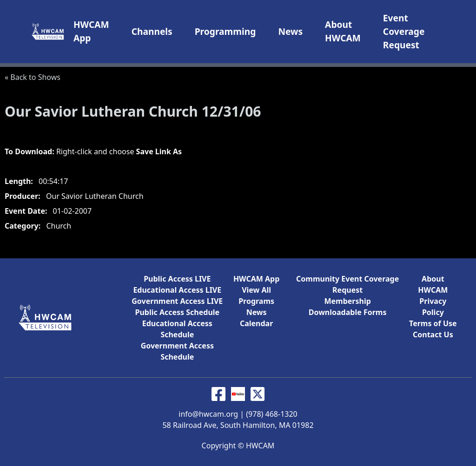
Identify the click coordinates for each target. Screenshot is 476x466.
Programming (225, 31)
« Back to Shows (33, 77)
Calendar (256, 323)
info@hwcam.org (208, 414)
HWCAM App (256, 279)
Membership (347, 301)
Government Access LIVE (177, 301)
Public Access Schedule (178, 312)
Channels (152, 31)
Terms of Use (433, 323)
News (290, 31)
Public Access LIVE (177, 279)
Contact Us (433, 335)
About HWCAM (343, 31)
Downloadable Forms (348, 312)
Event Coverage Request (404, 31)
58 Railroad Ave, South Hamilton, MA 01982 (238, 425)
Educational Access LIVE (177, 290)
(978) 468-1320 (271, 414)
